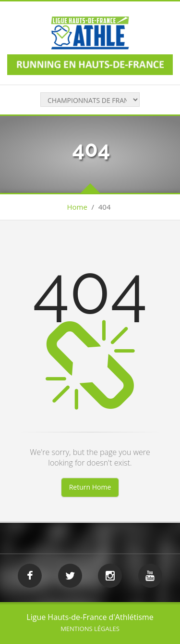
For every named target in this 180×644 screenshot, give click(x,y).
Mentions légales (90, 629)
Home (77, 207)
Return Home (90, 487)
